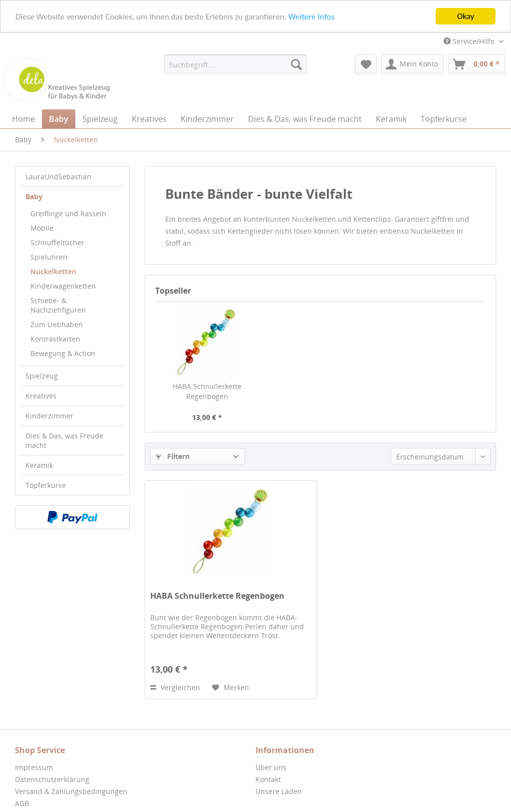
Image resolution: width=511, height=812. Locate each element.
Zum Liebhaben (57, 324)
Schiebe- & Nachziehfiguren (58, 305)
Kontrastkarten (55, 339)
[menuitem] (236, 64)
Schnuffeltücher (57, 242)
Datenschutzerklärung (52, 779)
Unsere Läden (279, 791)
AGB (22, 803)
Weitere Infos (311, 16)
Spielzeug (42, 376)
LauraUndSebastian (58, 177)
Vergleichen (175, 687)
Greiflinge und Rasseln (68, 213)
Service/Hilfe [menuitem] (470, 41)
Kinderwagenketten (63, 286)
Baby (34, 197)
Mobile (42, 228)
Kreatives (41, 396)
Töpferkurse (46, 485)
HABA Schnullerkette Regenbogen (207, 391)
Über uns (271, 767)
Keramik (39, 465)
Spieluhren (49, 257)
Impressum (34, 767)
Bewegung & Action (63, 353)
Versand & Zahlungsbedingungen (71, 791)
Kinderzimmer (49, 416)
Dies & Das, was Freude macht (64, 440)
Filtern (173, 456)
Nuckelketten (53, 271)
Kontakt (268, 779)
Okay (466, 16)
